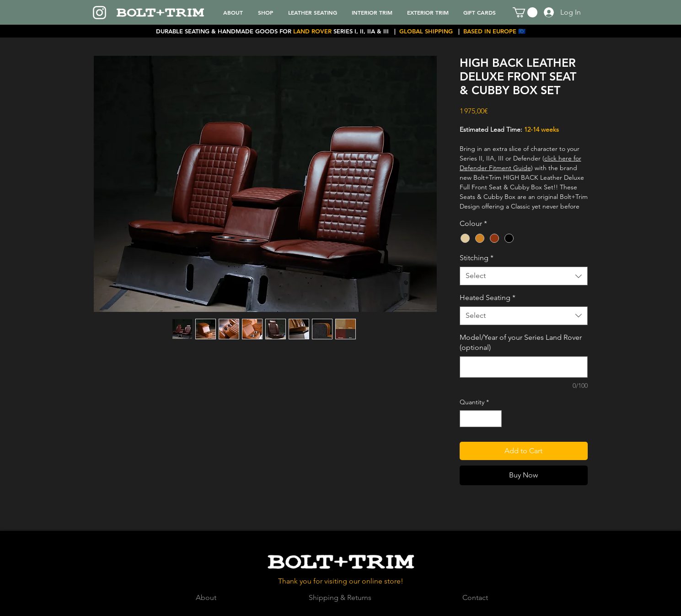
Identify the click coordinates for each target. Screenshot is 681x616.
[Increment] (495, 419)
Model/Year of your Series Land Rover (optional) (521, 342)
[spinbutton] (481, 419)
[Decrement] (467, 419)
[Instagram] (99, 13)
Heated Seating (488, 297)
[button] (525, 12)
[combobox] (524, 276)
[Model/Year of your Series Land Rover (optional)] (524, 367)
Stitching (477, 258)
